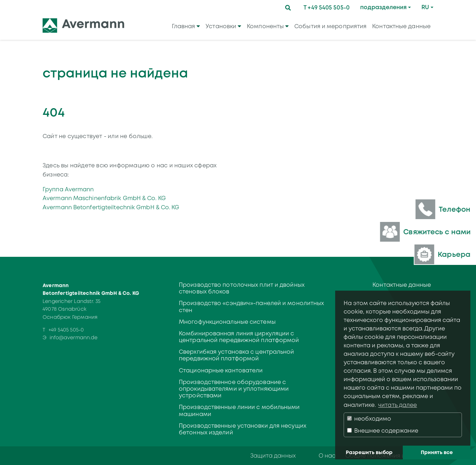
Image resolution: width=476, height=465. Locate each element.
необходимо (369, 419)
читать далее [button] (397, 405)
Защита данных (273, 456)
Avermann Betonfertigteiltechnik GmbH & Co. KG (111, 207)
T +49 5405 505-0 (327, 8)
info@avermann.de (74, 337)
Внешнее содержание (383, 431)
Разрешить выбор (369, 452)
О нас (327, 456)
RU (425, 7)
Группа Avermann (68, 189)
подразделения (383, 7)
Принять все (437, 452)
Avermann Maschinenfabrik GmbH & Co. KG (104, 198)
